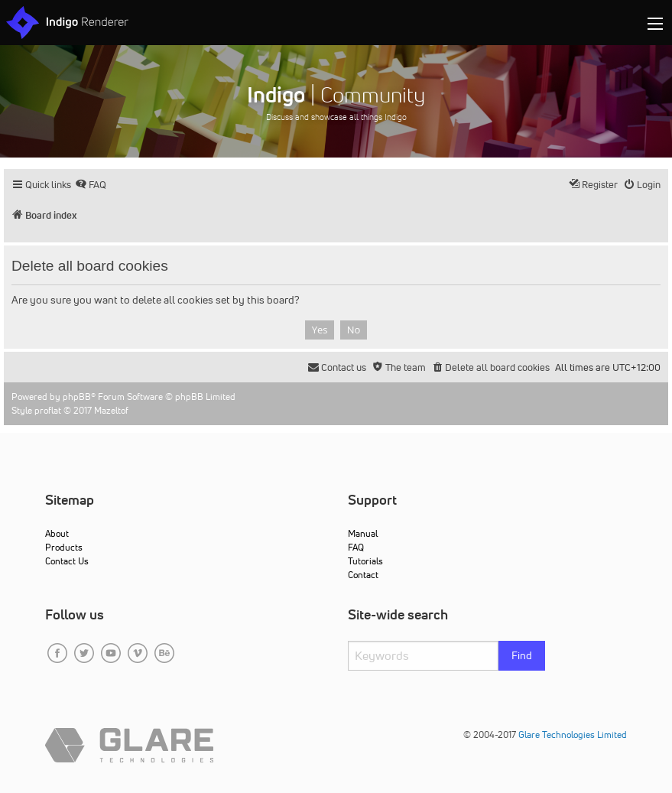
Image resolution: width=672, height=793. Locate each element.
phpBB (77, 396)
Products (64, 547)
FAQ (356, 547)
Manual (363, 533)
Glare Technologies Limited (573, 734)
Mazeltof (111, 410)
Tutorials (365, 561)
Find (522, 655)
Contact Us (67, 561)
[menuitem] (91, 185)
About (57, 533)
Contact (363, 575)
